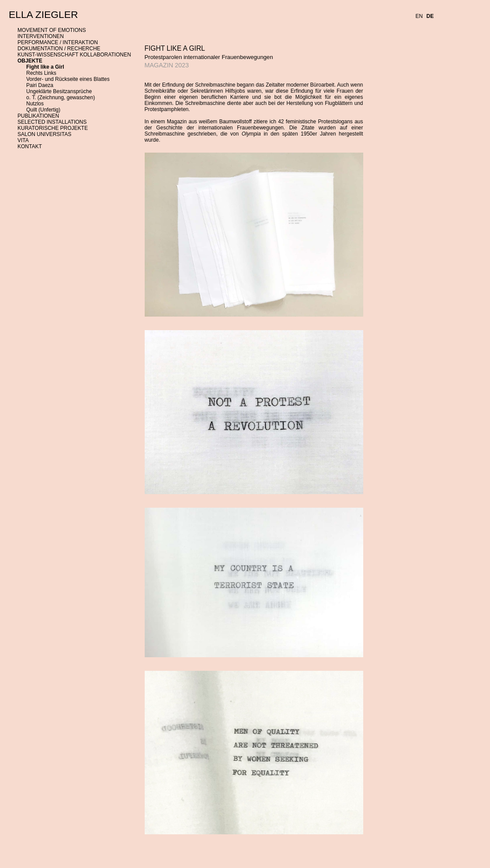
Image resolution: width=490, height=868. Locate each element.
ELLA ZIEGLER (43, 14)
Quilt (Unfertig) (43, 110)
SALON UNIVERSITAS (44, 134)
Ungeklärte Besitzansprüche (59, 91)
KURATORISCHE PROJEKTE (53, 128)
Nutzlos (35, 104)
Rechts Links (41, 73)
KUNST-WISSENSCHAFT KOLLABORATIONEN (74, 55)
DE (430, 16)
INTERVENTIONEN (41, 36)
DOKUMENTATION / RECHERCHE (59, 49)
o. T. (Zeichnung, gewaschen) (61, 98)
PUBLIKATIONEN (38, 116)
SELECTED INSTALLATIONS (52, 122)
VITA (23, 140)
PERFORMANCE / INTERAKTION (58, 42)
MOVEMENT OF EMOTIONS (52, 30)
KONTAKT (30, 146)
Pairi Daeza (40, 85)
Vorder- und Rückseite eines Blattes (68, 79)
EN (419, 16)
